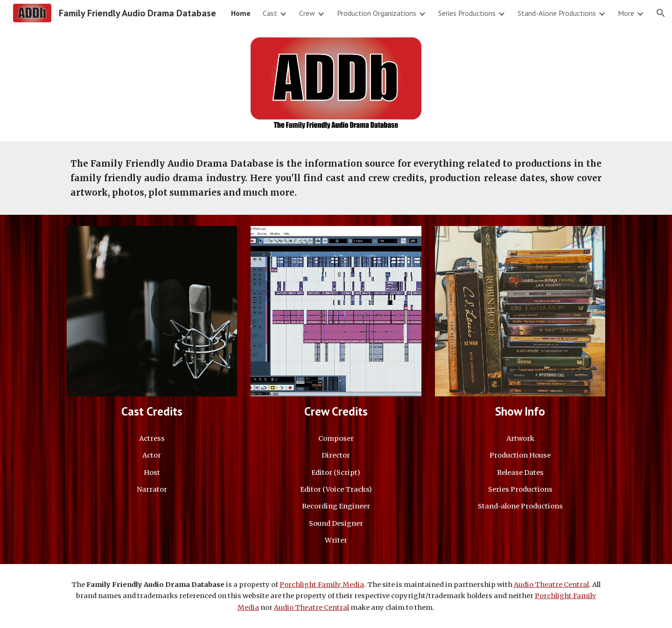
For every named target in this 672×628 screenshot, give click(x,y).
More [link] (626, 13)
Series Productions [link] (467, 13)
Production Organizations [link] (377, 13)
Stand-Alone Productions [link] (557, 13)
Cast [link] (270, 13)
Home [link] (241, 13)
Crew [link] (307, 13)
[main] (336, 178)
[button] (661, 13)
